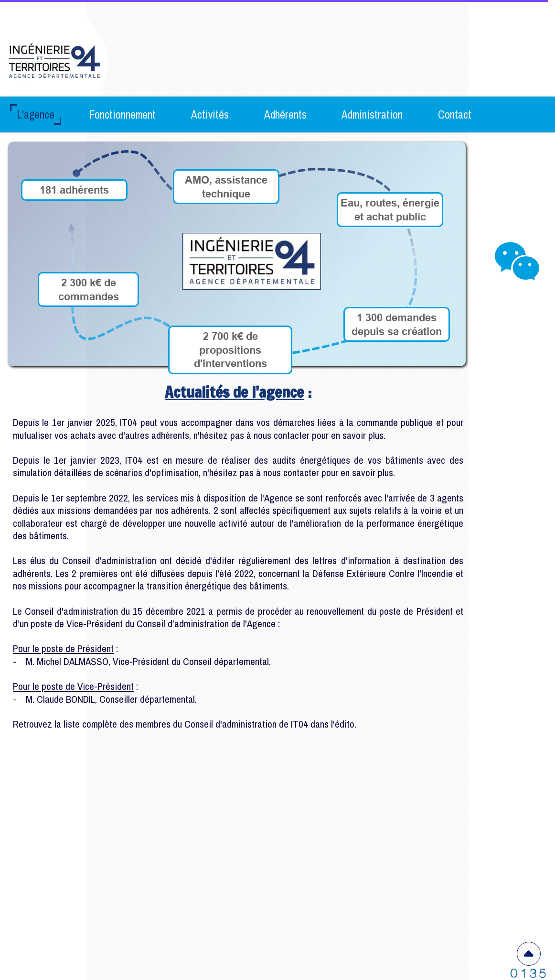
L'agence (36, 114)
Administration (372, 114)
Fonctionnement (123, 114)
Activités (210, 114)
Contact (455, 114)
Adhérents (285, 114)
